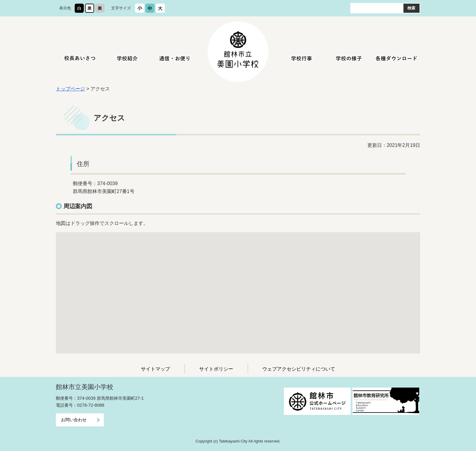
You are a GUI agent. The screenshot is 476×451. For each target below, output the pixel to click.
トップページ (70, 89)
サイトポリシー (216, 369)
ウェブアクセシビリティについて (299, 369)
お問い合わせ (74, 420)
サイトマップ (155, 369)
